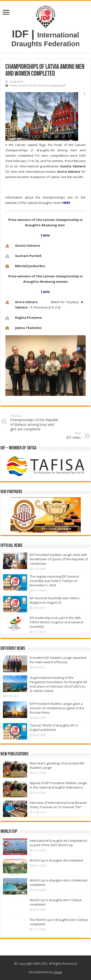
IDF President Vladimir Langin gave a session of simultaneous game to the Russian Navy (57, 708)
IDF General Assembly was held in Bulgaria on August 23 (54, 600)
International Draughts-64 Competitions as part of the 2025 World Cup (58, 843)
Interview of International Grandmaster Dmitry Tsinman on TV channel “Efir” (58, 805)
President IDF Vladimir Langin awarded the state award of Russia (58, 660)
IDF (20, 34)
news (13, 85)
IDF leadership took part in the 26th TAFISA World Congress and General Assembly (56, 622)
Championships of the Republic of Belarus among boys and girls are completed (35, 423)
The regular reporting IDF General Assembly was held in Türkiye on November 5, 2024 (54, 581)
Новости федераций (52, 85)
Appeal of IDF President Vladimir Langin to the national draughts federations (58, 785)
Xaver (58, 972)
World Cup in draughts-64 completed (56, 860)
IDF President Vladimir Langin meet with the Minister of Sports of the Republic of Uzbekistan (59, 559)
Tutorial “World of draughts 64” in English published (54, 727)
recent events (27, 85)
